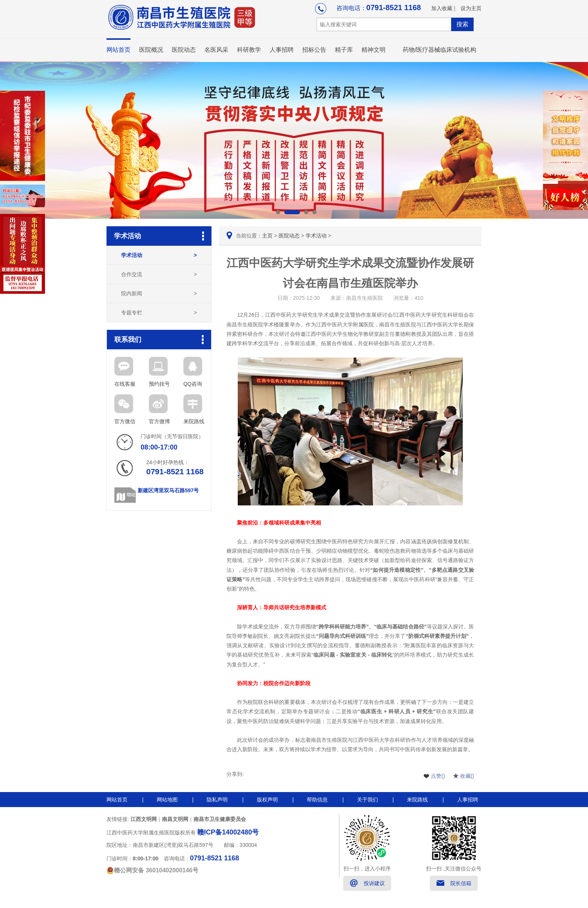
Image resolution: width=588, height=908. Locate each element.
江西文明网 (144, 819)
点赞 (438, 776)
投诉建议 (374, 883)
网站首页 (118, 50)
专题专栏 (159, 313)
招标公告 (314, 50)
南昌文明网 (175, 819)
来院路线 (417, 800)
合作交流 (159, 274)
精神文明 (373, 50)
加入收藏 (442, 8)
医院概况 (151, 50)
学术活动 (159, 255)
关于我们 (367, 800)
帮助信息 (317, 800)
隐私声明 (217, 800)
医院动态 (184, 50)
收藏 (467, 776)
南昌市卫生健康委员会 (220, 819)
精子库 (344, 50)
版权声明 (267, 800)
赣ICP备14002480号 (228, 832)
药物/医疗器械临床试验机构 (439, 50)
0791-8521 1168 (394, 8)
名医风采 (216, 50)
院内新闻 (159, 293)
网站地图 (167, 800)
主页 (267, 236)
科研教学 (249, 50)
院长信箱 (461, 883)
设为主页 (471, 8)
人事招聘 (282, 50)
